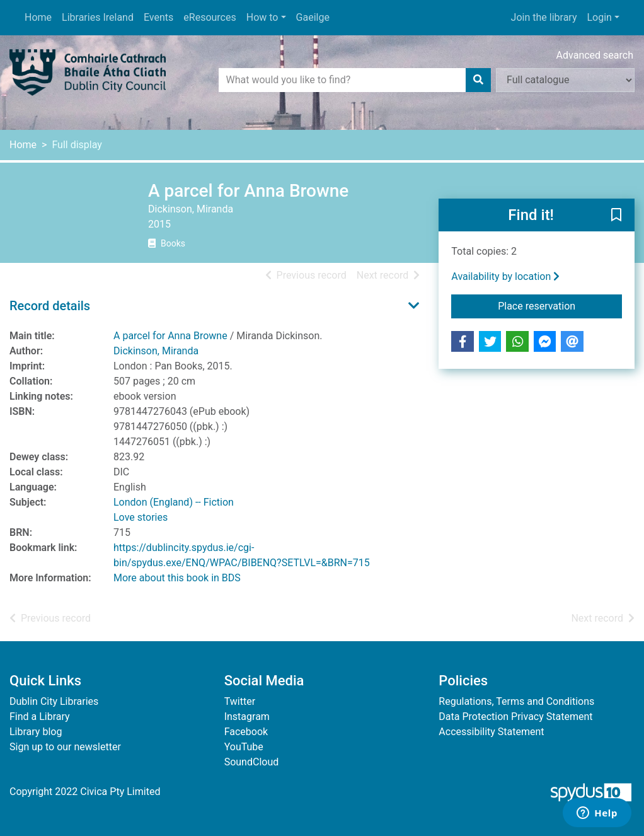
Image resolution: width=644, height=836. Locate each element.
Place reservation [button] (560, 305)
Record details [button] (50, 306)
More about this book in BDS (177, 578)
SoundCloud (252, 762)
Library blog (36, 732)
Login (599, 17)
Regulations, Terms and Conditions (516, 701)
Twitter (240, 701)
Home (38, 17)
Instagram (247, 717)
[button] (616, 216)
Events (158, 17)
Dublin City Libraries (54, 701)
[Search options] (565, 80)
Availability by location (505, 276)
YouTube (244, 747)
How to (262, 17)
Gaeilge (313, 17)
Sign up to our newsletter (65, 747)
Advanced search (595, 55)
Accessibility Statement (491, 732)
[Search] (478, 80)
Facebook (246, 732)
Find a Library (40, 717)
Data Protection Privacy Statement (515, 717)
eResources (210, 17)
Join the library (544, 17)
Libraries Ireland (98, 17)
